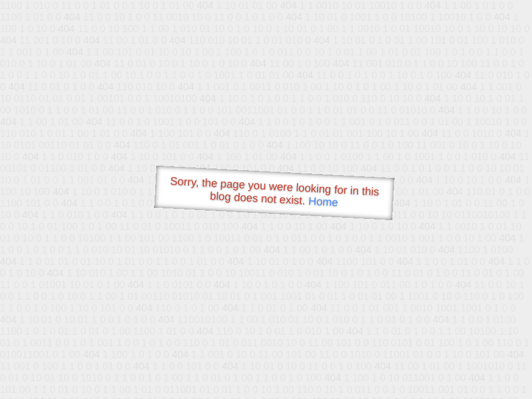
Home (323, 201)
